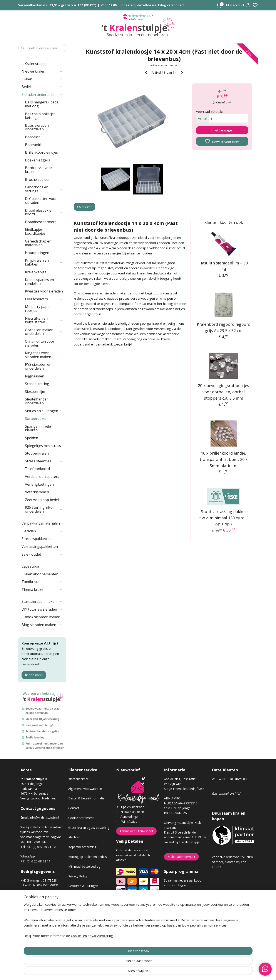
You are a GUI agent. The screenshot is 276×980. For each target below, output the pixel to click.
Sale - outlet (42, 554)
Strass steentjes (44, 461)
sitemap (153, 972)
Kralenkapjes (36, 272)
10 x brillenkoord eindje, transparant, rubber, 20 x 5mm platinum (224, 459)
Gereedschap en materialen (38, 243)
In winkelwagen (222, 130)
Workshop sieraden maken (87, 915)
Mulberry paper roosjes (38, 309)
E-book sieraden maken (41, 617)
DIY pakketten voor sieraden (41, 201)
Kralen (42, 79)
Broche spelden (38, 179)
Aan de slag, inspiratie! (180, 779)
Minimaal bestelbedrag (84, 866)
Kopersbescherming (82, 847)
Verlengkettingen (39, 484)
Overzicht (84, 207)
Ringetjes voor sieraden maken (44, 355)
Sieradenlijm (35, 392)
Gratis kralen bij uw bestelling (89, 828)
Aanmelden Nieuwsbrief (136, 831)
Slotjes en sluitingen (44, 411)
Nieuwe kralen (42, 71)
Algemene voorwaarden (85, 789)
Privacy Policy (78, 876)
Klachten (74, 837)
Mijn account (238, 5)
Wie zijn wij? (172, 784)
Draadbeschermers (41, 222)
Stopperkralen (37, 453)
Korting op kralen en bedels (88, 857)
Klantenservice (79, 779)
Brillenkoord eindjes (41, 152)
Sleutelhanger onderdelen (37, 401)
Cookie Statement (81, 818)
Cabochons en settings (44, 189)
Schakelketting (37, 384)
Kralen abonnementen (40, 574)
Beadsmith (34, 145)
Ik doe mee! (34, 675)
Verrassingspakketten (40, 546)
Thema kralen (42, 590)
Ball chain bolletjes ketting (40, 116)
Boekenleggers (38, 160)
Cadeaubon (31, 566)
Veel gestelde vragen (83, 905)
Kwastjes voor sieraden (44, 291)
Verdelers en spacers (42, 477)
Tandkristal (42, 582)
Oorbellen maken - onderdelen (44, 332)
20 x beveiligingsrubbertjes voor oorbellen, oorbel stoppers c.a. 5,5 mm (223, 392)
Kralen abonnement (181, 857)
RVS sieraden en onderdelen (38, 366)
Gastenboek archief (226, 793)
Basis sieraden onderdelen (37, 127)
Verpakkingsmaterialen (43, 523)
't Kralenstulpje (34, 64)
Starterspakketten (37, 539)
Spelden (32, 438)
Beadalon (33, 137)
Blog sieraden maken (42, 625)
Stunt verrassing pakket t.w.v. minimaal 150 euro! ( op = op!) (223, 518)
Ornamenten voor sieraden (40, 343)
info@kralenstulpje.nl (44, 817)
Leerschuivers (44, 299)
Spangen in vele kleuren (38, 428)
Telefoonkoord (37, 469)
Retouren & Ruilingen (83, 886)
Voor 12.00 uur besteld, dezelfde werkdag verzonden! (142, 5)
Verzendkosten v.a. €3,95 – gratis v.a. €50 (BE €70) (57, 5)
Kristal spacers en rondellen (39, 282)
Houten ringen (37, 253)
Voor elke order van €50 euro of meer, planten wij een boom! (232, 862)
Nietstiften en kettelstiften (44, 320)
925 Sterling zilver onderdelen (44, 509)
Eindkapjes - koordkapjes (35, 231)
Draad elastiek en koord (44, 212)
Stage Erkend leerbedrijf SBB (184, 789)
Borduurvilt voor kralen (39, 170)
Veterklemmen (37, 492)
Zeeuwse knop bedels (43, 500)
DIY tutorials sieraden (42, 609)
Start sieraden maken (42, 601)
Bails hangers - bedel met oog (42, 104)
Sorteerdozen (36, 419)
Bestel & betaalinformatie (86, 798)
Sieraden (42, 531)
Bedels (42, 87)
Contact (74, 808)
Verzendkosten (79, 896)
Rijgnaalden (35, 376)
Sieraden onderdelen (42, 95)
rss (163, 972)
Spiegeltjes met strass (43, 446)
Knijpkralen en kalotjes (44, 262)
